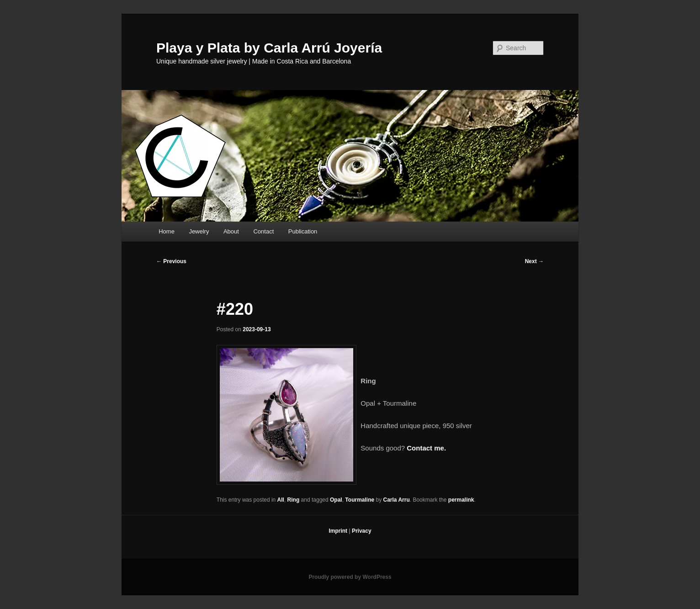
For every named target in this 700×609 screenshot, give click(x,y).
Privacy (362, 531)
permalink (461, 500)
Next (534, 261)
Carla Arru (397, 500)
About (231, 231)
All (281, 500)
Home (167, 231)
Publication (303, 231)
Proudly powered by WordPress (350, 577)
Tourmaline (360, 500)
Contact (263, 231)
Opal (336, 500)
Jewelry (199, 231)
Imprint (338, 531)
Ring (294, 500)
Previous (171, 261)
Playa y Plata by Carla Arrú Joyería (269, 48)
